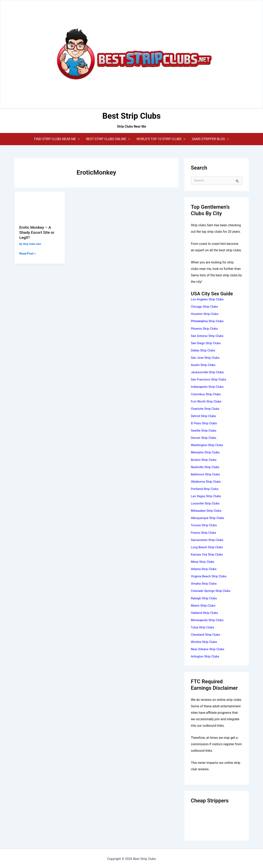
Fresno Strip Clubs (204, 532)
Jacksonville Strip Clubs (208, 372)
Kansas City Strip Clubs (208, 554)
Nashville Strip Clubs (206, 466)
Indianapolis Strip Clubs (208, 386)
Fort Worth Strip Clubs (207, 401)
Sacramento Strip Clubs (208, 539)
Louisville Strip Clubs (206, 503)
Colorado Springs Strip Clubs (212, 590)
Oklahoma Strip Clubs (206, 481)
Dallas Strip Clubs (204, 350)
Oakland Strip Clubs (205, 612)
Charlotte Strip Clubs (206, 408)
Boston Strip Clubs (204, 459)
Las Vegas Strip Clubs (207, 495)
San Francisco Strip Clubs (209, 379)
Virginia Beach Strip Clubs (209, 575)
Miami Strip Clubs (204, 604)
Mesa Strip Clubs (203, 561)
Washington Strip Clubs (208, 445)
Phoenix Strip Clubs (205, 328)
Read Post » (28, 254)
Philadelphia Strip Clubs (208, 321)
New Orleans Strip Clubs (208, 648)
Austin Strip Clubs (204, 365)
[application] (78, 139)
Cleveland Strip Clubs (206, 634)
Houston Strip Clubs (205, 314)
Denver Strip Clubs (204, 437)
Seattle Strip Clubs (204, 430)
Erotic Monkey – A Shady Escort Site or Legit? (38, 232)
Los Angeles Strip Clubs (208, 299)
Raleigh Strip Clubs (204, 597)
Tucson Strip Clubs (204, 525)
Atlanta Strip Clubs (204, 568)
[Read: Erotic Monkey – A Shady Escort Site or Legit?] (40, 206)
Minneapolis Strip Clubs (208, 619)
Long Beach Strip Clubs (208, 546)
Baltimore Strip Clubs (206, 474)
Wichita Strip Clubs (204, 641)
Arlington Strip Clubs (206, 655)
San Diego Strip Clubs (206, 343)
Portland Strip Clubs (205, 488)
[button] (57, 139)
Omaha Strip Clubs (204, 583)
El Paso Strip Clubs (204, 423)
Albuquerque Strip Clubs (208, 517)
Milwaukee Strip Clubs (207, 510)
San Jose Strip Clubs (206, 357)
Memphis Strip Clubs (206, 452)
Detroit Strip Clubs (204, 416)
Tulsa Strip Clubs (203, 626)
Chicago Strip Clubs (205, 307)
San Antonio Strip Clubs (208, 336)
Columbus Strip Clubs (206, 394)
